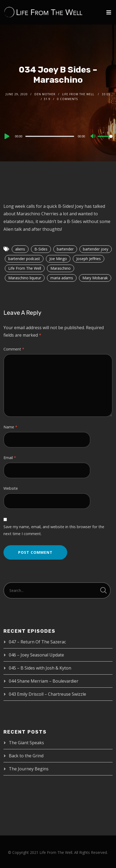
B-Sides (41, 249)
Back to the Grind (26, 756)
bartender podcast (24, 259)
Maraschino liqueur (25, 278)
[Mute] (93, 137)
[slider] (50, 136)
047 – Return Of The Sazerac (37, 642)
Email (10, 458)
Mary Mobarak (95, 278)
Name (10, 427)
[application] (58, 136)
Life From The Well (25, 268)
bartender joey (96, 249)
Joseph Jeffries (89, 259)
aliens (20, 249)
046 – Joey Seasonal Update (36, 655)
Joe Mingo (58, 259)
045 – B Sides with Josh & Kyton (40, 668)
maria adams (62, 278)
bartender (65, 249)
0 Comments (67, 99)
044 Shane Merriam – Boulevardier (44, 681)
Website (11, 488)
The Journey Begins (29, 769)
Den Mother (45, 94)
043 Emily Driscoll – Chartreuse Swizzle (47, 694)
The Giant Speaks (26, 743)
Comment (14, 349)
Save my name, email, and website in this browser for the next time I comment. (54, 530)
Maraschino (61, 268)
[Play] (6, 136)
